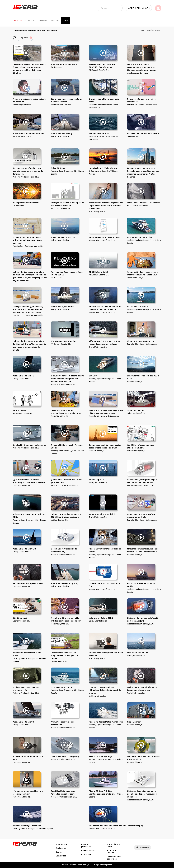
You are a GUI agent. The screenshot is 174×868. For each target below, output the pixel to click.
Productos (31, 21)
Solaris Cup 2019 (97, 480)
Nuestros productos (86, 846)
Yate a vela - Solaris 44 (23, 376)
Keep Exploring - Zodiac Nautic (103, 168)
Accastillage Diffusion (22, 105)
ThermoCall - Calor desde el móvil (104, 237)
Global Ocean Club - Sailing (63, 237)
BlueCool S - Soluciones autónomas (29, 445)
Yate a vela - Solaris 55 (138, 653)
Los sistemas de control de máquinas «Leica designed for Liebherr (65, 656)
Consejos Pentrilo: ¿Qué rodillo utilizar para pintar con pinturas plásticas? (27, 240)
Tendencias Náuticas (99, 134)
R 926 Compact (20, 618)
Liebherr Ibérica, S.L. (136, 382)
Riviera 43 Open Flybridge (101, 757)
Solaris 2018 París (135, 410)
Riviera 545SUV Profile (137, 307)
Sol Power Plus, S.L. (135, 136)
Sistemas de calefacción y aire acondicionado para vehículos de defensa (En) (28, 171)
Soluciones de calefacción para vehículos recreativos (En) (116, 826)
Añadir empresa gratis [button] (139, 8)
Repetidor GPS (19, 410)
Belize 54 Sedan (58, 168)
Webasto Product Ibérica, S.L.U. (26, 177)
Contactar (61, 852)
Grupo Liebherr (134, 722)
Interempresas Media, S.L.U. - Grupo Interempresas (91, 865)
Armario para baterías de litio (103, 514)
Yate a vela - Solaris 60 (23, 722)
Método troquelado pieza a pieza (28, 584)
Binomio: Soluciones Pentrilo (140, 341)
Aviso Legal (86, 854)
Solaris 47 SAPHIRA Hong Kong (65, 584)
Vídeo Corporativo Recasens (64, 64)
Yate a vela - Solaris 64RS (25, 549)
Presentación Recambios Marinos (28, 134)
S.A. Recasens (57, 67)
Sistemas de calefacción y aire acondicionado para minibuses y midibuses (142, 794)
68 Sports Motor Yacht (61, 687)
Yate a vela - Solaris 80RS (101, 618)
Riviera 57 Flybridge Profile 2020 (27, 826)
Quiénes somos (88, 851)
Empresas (43, 21)
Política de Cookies (112, 852)
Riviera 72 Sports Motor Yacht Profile (106, 722)
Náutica (18, 21)
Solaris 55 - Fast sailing (61, 134)
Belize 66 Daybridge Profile (139, 237)
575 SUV (93, 376)
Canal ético (61, 856)
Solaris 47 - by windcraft (62, 307)
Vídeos (65, 21)
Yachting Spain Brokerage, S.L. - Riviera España (33, 829)
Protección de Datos (113, 846)
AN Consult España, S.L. (99, 70)
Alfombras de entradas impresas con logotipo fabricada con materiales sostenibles (106, 206)
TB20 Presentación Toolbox (64, 341)
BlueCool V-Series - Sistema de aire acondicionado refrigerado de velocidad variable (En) (67, 379)
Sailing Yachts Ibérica (60, 136)
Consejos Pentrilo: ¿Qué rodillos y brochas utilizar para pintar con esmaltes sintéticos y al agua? (28, 310)
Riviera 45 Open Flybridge (101, 791)
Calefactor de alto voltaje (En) (65, 757)
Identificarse (62, 844)
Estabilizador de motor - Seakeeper (144, 203)
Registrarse (61, 848)
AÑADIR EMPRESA (143, 847)
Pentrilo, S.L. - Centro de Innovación (142, 105)
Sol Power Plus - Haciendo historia (143, 134)
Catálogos (55, 21)
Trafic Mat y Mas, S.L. (98, 212)
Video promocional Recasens (26, 203)
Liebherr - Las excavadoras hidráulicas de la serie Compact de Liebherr (105, 690)
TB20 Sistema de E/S (99, 272)
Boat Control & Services (61, 105)
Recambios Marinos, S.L (23, 136)
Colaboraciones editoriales (114, 858)
